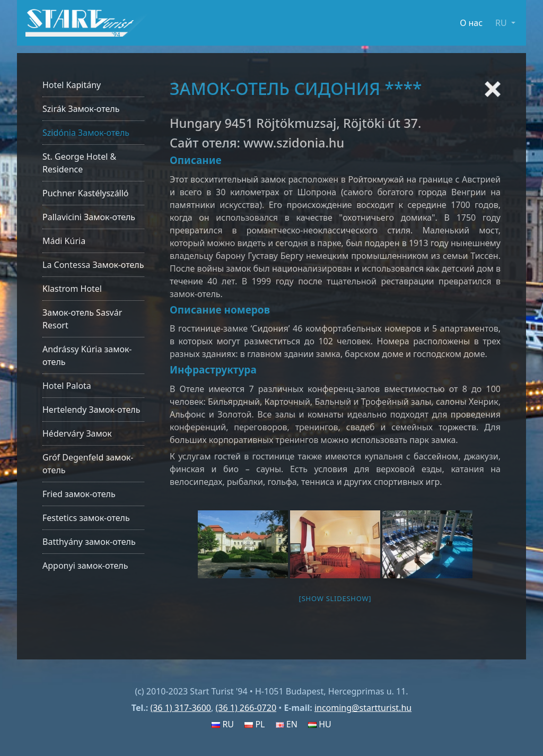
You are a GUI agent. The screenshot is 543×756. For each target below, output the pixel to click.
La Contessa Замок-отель (93, 265)
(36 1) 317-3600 (181, 708)
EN (287, 724)
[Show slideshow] (335, 598)
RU (223, 724)
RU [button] (502, 23)
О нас (471, 23)
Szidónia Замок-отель (86, 133)
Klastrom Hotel (72, 289)
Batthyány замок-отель (89, 542)
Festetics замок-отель (86, 518)
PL (255, 724)
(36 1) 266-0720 (246, 708)
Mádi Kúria (64, 241)
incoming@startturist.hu (363, 708)
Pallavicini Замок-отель (89, 217)
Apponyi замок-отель (85, 566)
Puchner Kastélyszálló (86, 193)
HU (320, 724)
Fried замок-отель (79, 494)
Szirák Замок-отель (81, 109)
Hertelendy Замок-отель (91, 410)
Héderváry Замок (77, 433)
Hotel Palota (67, 386)
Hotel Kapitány (72, 85)
